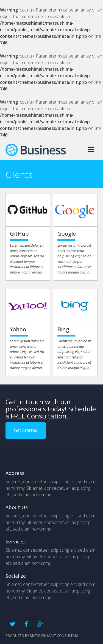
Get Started (26, 430)
